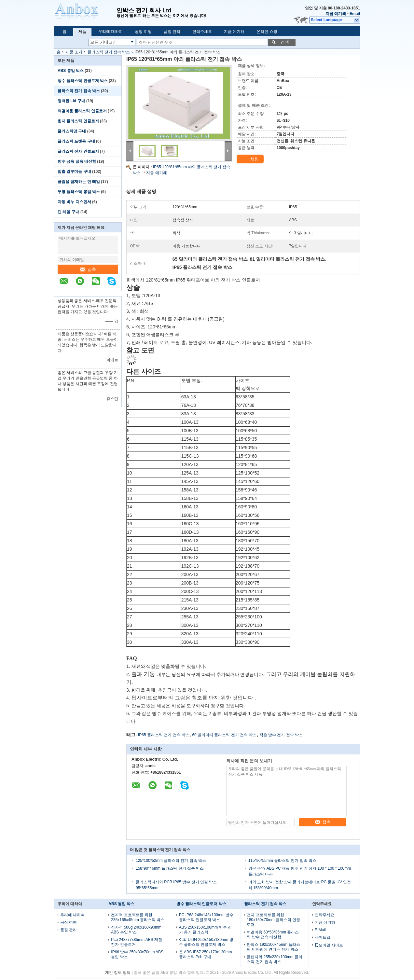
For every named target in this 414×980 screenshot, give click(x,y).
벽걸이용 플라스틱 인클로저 (82, 111)
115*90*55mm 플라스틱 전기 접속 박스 (282, 861)
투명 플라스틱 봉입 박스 (79, 192)
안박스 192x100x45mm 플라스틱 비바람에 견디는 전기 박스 (273, 947)
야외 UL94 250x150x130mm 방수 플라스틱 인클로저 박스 (206, 942)
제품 (82, 32)
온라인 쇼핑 (267, 32)
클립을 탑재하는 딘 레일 (79, 182)
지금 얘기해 (336, 14)
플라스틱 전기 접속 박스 (109, 52)
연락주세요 (202, 32)
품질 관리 (172, 32)
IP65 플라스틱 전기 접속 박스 (164, 735)
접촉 (88, 269)
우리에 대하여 (110, 32)
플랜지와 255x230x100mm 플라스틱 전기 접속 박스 (275, 959)
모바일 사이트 (329, 945)
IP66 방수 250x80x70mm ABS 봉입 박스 (137, 954)
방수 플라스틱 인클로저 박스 (83, 81)
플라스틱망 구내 (72, 131)
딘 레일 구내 (69, 212)
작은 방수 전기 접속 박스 (281, 735)
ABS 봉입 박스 (71, 71)
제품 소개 (74, 52)
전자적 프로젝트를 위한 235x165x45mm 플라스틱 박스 (138, 917)
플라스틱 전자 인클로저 (78, 151)
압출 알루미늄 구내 (74, 172)
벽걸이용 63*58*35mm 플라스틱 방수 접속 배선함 (273, 935)
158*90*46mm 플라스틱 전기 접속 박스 (170, 868)
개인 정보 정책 (118, 973)
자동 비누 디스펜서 (74, 202)
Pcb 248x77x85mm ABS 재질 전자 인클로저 (137, 942)
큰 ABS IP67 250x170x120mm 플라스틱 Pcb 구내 (206, 954)
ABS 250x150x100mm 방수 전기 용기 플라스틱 (205, 930)
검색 (285, 42)
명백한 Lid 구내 (71, 101)
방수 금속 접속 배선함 (77, 161)
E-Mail (320, 930)
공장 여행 (143, 32)
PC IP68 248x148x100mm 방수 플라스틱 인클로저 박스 (206, 917)
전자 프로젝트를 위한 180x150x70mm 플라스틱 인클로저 (273, 920)
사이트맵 (323, 937)
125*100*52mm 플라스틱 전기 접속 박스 (171, 861)
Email (355, 14)
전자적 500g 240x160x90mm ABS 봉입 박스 (136, 930)
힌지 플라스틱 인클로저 (78, 121)
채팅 (251, 159)
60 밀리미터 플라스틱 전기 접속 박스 (224, 735)
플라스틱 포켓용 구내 (76, 141)
